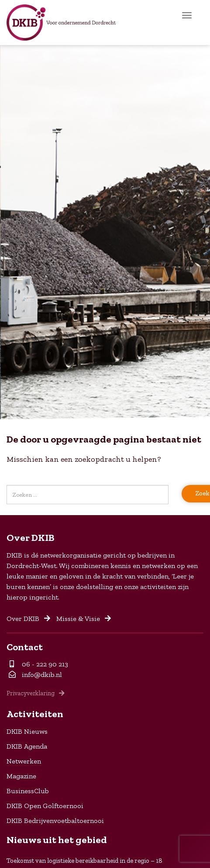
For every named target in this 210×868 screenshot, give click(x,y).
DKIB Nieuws (27, 731)
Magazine (21, 776)
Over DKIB (28, 619)
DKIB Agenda (27, 746)
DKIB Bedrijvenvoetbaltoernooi (55, 821)
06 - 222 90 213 (39, 664)
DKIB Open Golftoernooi (45, 806)
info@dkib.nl (35, 675)
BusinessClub (28, 791)
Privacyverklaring (36, 693)
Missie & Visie (84, 619)
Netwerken (24, 761)
